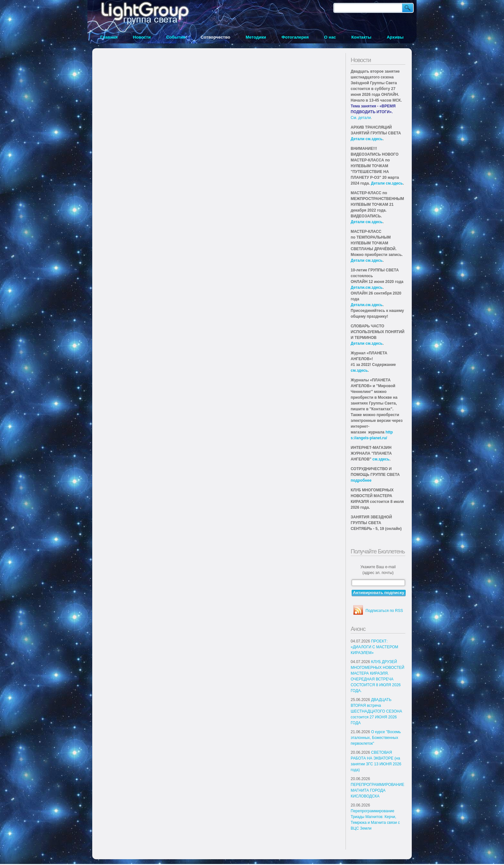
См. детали (361, 118)
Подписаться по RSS (384, 611)
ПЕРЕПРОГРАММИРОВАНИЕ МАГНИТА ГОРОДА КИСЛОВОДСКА (378, 790)
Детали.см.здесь (367, 287)
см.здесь (359, 370)
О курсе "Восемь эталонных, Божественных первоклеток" (376, 738)
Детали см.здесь (367, 139)
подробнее (361, 480)
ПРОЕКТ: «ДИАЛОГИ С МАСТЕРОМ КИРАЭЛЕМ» (374, 647)
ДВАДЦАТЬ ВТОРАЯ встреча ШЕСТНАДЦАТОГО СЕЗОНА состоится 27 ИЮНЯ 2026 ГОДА (376, 711)
